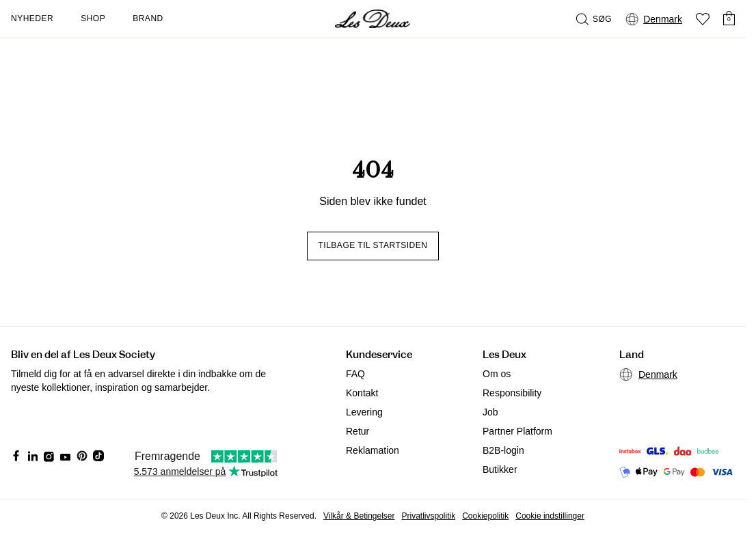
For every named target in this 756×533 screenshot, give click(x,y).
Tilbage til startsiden (373, 245)
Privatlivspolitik (429, 516)
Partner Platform (517, 431)
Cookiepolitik (485, 516)
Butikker (500, 469)
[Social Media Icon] (16, 456)
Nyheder (32, 18)
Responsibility (512, 393)
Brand (148, 18)
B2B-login (503, 450)
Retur (357, 431)
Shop (93, 18)
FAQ (355, 374)
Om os (497, 374)
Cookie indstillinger (550, 516)
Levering (364, 412)
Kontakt (362, 393)
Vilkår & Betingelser (359, 516)
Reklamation (373, 450)
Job (490, 412)
